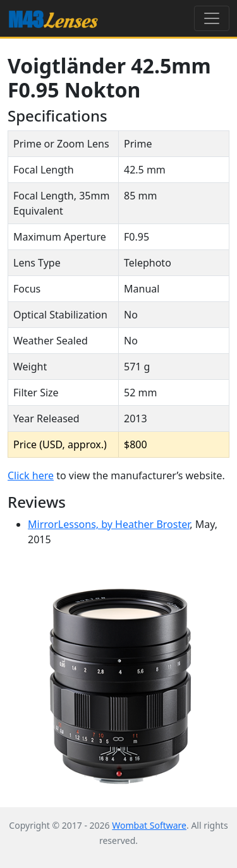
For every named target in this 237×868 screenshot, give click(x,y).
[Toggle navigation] (212, 18)
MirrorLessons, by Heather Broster (109, 524)
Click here (31, 475)
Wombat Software (149, 825)
